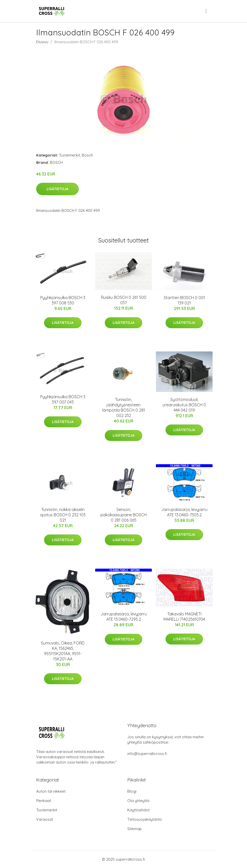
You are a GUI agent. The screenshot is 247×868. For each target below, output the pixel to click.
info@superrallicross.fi (147, 754)
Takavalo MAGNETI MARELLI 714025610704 (184, 617)
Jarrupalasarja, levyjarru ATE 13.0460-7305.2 (184, 512)
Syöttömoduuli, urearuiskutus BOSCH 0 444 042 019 (184, 405)
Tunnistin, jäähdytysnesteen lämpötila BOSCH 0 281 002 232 (124, 407)
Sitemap (135, 829)
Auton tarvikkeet (51, 791)
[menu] (207, 11)
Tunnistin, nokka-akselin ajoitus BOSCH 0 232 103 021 (63, 515)
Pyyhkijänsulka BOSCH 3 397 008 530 (63, 300)
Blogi (132, 791)
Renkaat (44, 801)
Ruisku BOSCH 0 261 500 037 (124, 300)
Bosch (87, 155)
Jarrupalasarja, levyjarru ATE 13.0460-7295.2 (124, 617)
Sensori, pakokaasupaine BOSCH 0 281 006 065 (124, 515)
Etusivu (42, 42)
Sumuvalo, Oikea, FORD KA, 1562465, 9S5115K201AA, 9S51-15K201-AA (63, 651)
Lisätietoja (57, 189)
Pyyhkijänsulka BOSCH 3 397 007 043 (63, 399)
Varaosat (45, 819)
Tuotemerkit (69, 155)
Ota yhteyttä (138, 801)
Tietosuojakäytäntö (145, 819)
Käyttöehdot (138, 810)
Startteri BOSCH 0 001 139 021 (184, 300)
